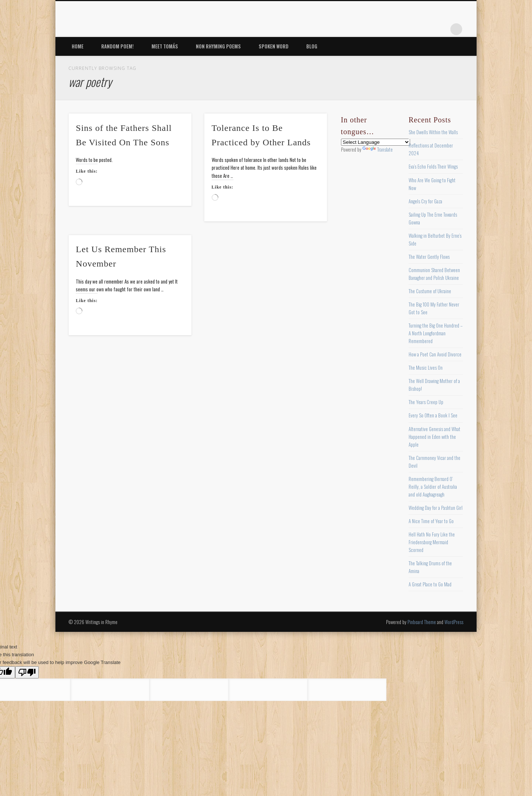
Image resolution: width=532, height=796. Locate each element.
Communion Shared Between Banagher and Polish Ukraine (434, 274)
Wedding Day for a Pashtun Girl (436, 508)
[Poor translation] (27, 672)
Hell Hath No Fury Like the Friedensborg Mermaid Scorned (432, 542)
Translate (378, 149)
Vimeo (426, 29)
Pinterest (411, 29)
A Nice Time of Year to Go (431, 521)
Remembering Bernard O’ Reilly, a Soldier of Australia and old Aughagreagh (433, 487)
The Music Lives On (426, 367)
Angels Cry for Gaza (425, 201)
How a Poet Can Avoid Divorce (435, 354)
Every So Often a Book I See (433, 415)
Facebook (381, 29)
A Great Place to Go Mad (430, 584)
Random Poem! (117, 46)
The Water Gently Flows (429, 257)
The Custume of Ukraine (430, 291)
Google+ (441, 29)
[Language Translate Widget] (376, 142)
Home (78, 46)
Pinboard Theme (422, 622)
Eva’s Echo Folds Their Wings (433, 166)
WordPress (454, 622)
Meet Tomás (165, 46)
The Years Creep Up (426, 402)
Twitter (396, 29)
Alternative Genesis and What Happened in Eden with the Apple (434, 437)
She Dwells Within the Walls (433, 132)
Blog (312, 46)
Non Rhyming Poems (218, 46)
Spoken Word (274, 46)
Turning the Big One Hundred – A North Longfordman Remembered (436, 333)
